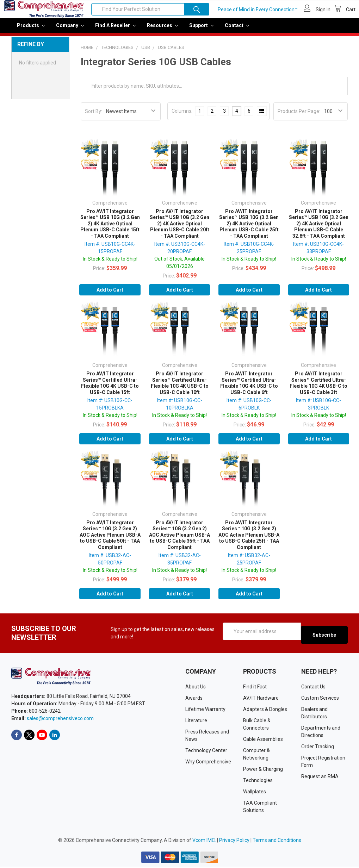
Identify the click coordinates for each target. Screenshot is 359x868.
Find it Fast (255, 688)
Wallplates (255, 793)
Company (70, 30)
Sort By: (94, 116)
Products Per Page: (299, 116)
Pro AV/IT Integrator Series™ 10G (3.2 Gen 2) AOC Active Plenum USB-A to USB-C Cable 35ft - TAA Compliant (179, 540)
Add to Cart (110, 295)
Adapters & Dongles (265, 711)
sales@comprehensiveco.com (60, 720)
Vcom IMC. (204, 842)
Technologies (258, 782)
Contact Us (313, 688)
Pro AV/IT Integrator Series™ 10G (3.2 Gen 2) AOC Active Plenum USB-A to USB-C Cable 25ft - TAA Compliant (249, 540)
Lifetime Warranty (205, 711)
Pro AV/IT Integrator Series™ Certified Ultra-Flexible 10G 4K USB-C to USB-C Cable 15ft (110, 388)
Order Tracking (318, 748)
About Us (196, 688)
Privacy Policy (234, 842)
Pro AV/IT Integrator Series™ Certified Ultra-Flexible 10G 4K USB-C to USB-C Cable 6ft (249, 388)
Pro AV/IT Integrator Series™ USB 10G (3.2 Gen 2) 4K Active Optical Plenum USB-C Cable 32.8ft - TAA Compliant (319, 229)
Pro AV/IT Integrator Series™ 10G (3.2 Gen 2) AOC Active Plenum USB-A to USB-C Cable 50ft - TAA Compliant (110, 540)
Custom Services (320, 699)
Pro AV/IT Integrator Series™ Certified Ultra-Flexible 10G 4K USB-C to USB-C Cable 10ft (180, 388)
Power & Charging (263, 770)
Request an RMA (320, 778)
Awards (194, 699)
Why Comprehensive (208, 763)
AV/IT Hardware (261, 699)
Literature (196, 722)
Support (201, 30)
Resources (162, 30)
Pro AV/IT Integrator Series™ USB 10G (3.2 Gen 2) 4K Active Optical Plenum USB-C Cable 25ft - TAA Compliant (249, 229)
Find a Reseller (115, 30)
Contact (237, 30)
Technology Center (206, 752)
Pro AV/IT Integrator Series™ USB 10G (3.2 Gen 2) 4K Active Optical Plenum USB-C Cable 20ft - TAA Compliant (179, 229)
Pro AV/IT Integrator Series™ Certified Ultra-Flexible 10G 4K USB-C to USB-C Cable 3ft (318, 388)
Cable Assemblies (263, 741)
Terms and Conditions (277, 842)
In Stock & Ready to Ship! (110, 264)
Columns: (182, 116)
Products (31, 30)
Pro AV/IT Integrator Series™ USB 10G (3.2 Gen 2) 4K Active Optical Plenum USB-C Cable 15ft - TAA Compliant (110, 229)
